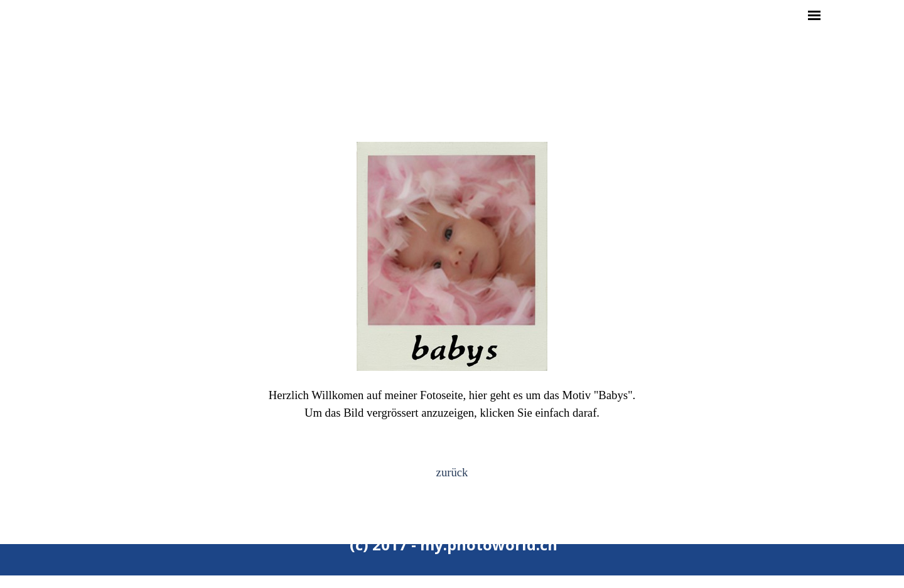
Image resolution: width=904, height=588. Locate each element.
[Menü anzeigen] (814, 15)
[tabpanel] (452, 289)
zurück (452, 472)
